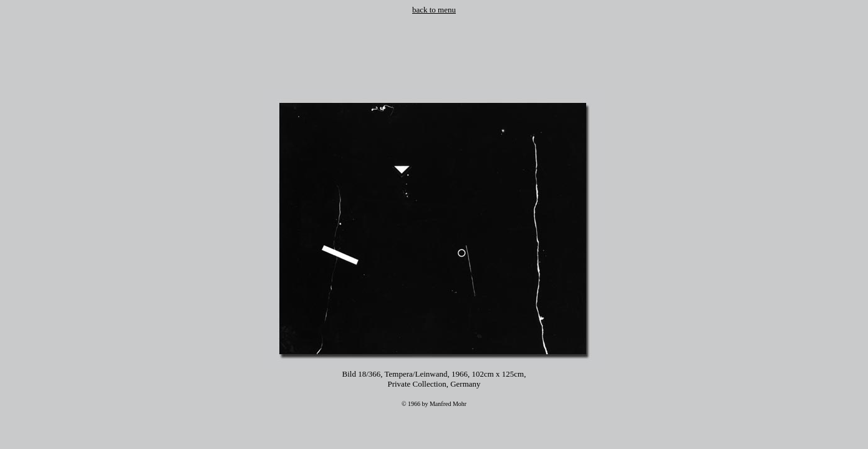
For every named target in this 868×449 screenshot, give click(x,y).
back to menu (434, 10)
